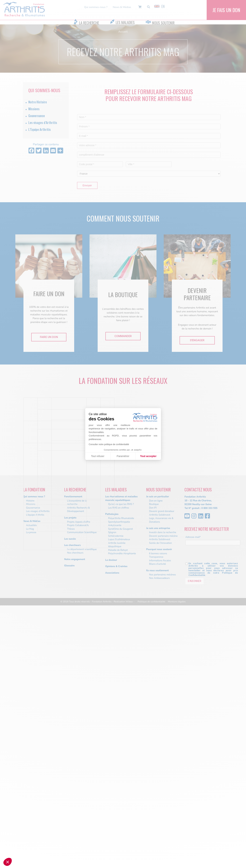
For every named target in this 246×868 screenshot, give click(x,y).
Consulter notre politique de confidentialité (109, 444)
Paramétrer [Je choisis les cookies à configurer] (123, 456)
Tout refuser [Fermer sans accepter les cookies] (98, 456)
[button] (8, 862)
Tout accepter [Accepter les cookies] (148, 456)
